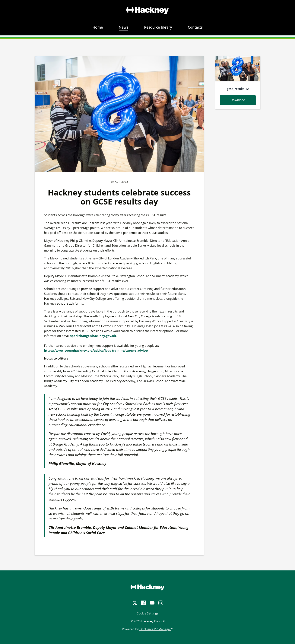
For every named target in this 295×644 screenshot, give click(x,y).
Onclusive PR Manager (155, 629)
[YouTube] (152, 603)
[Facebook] (143, 603)
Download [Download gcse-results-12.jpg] (238, 100)
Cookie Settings (147, 613)
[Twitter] (135, 603)
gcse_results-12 (238, 89)
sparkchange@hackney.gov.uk (93, 336)
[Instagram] (160, 603)
